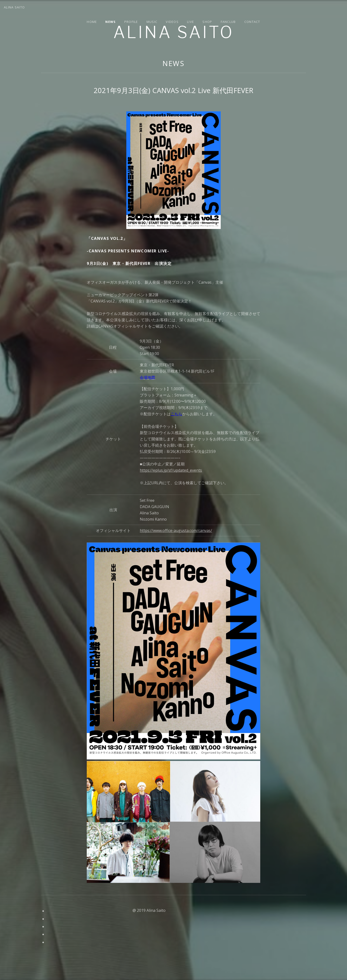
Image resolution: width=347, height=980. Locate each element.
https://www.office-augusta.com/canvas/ (176, 530)
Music (152, 22)
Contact (252, 22)
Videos (172, 22)
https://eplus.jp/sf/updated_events (171, 470)
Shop (207, 22)
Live (190, 22)
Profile (131, 22)
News (110, 22)
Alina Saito (174, 32)
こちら (176, 414)
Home (92, 22)
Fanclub (228, 22)
